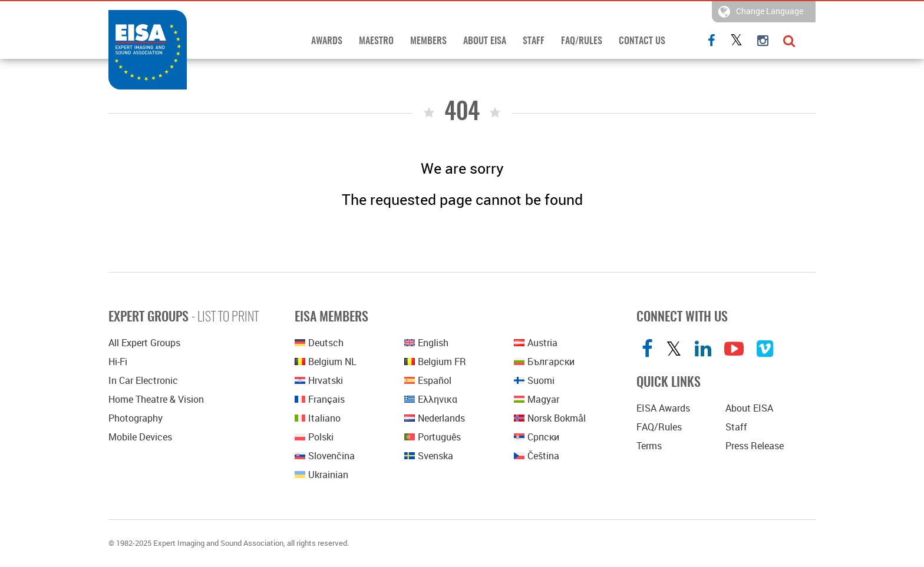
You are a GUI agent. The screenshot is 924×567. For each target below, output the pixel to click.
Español (428, 380)
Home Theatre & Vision (156, 399)
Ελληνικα (431, 399)
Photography (136, 418)
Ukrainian (321, 475)
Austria (536, 343)
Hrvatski (319, 380)
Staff (534, 41)
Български (544, 362)
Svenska (429, 456)
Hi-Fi (118, 362)
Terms (649, 446)
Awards (327, 41)
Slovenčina (325, 456)
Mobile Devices (140, 437)
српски (537, 437)
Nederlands (435, 418)
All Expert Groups (144, 343)
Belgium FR (435, 362)
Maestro (376, 41)
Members (428, 41)
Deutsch (319, 343)
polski (314, 437)
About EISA (485, 41)
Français (320, 399)
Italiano (318, 418)
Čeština (537, 456)
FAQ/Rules (582, 41)
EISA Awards (663, 408)
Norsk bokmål (550, 418)
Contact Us (642, 41)
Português (433, 437)
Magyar (537, 399)
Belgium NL (326, 362)
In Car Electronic (143, 380)
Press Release (755, 446)
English (426, 343)
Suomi (534, 380)
